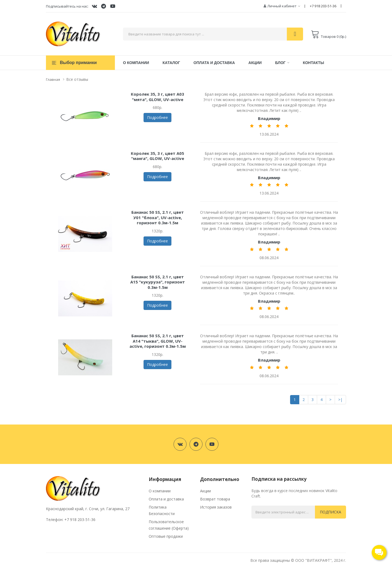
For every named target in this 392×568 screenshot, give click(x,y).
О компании (160, 491)
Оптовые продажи (166, 536)
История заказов (216, 507)
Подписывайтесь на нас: (67, 6)
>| (340, 400)
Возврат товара (215, 499)
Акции (205, 491)
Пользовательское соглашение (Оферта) (169, 525)
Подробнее (157, 117)
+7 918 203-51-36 (323, 6)
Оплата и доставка (166, 499)
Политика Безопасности (162, 510)
